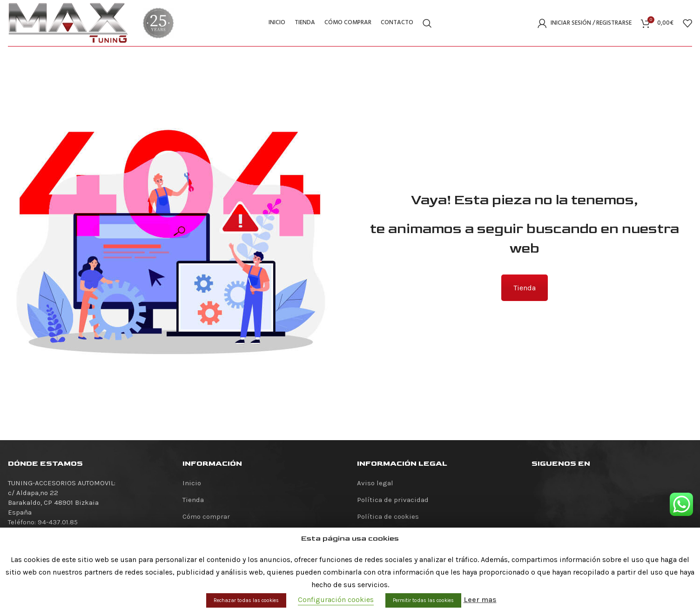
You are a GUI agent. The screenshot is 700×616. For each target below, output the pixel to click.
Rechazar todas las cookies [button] (246, 600)
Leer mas (480, 599)
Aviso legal (375, 483)
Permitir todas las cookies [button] (423, 600)
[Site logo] (68, 22)
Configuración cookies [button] (336, 599)
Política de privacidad (393, 500)
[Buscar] (427, 23)
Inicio (192, 483)
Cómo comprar (206, 516)
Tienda (525, 288)
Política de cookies (388, 516)
